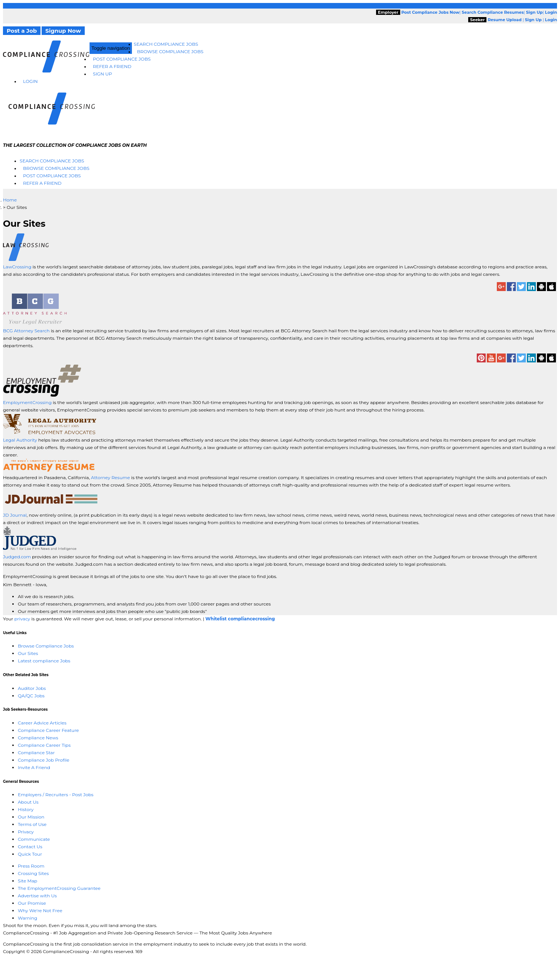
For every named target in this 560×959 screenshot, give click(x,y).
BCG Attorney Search (26, 331)
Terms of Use (32, 824)
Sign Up (102, 74)
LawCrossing (18, 267)
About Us (28, 802)
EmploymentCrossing (27, 402)
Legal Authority (20, 440)
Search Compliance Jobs (166, 44)
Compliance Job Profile (43, 760)
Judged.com (17, 557)
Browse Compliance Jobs (170, 51)
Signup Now (63, 31)
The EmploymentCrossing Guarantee (59, 888)
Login (30, 81)
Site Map (27, 881)
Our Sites (28, 653)
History (26, 809)
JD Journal (15, 515)
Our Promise (32, 903)
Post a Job (22, 31)
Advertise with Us (37, 896)
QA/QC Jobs (31, 696)
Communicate (34, 839)
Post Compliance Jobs (122, 59)
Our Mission (31, 817)
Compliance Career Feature (48, 730)
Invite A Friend (34, 767)
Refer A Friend (112, 66)
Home (10, 200)
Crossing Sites (33, 873)
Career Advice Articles (42, 723)
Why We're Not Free (40, 910)
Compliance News (38, 738)
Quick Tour (30, 854)
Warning (27, 918)
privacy (22, 619)
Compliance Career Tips (44, 745)
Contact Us (30, 847)
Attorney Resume (111, 477)
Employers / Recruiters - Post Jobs (56, 795)
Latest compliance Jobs (44, 661)
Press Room (31, 866)
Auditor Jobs (32, 688)
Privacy (26, 832)
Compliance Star (36, 753)
